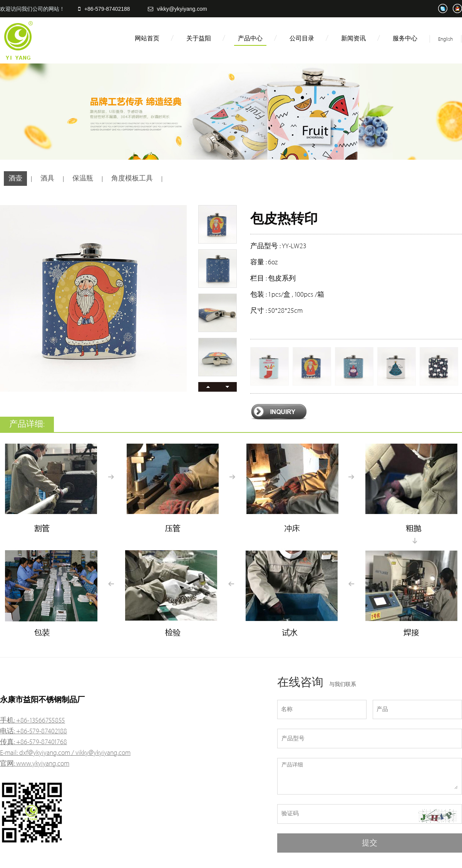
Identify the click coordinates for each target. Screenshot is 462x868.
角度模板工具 (132, 178)
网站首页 (147, 39)
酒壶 (15, 178)
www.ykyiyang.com (43, 764)
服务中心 (405, 39)
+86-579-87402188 (104, 9)
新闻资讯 (353, 39)
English (445, 39)
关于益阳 (199, 39)
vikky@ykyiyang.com (177, 9)
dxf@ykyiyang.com (45, 753)
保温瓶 (83, 178)
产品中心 (250, 39)
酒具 (47, 178)
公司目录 (302, 39)
